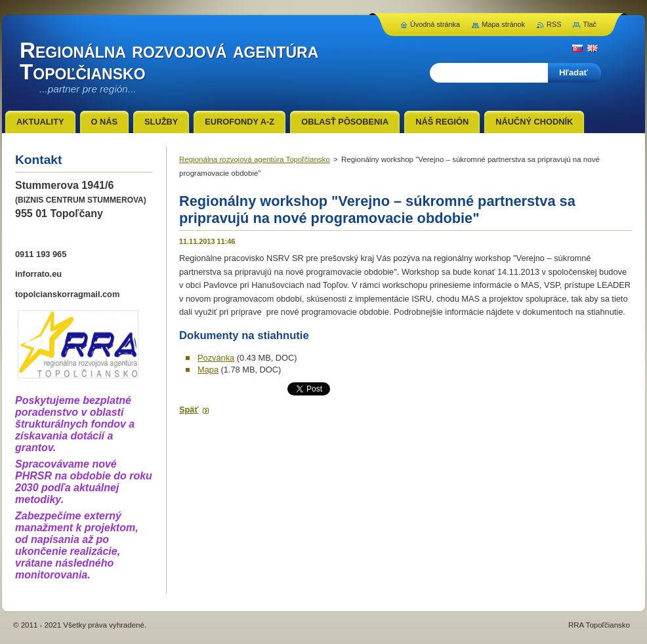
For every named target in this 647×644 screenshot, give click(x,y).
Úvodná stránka (435, 24)
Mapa (208, 370)
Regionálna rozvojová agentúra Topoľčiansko (255, 159)
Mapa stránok (503, 24)
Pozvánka (216, 358)
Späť (189, 410)
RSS (554, 24)
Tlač (590, 24)
